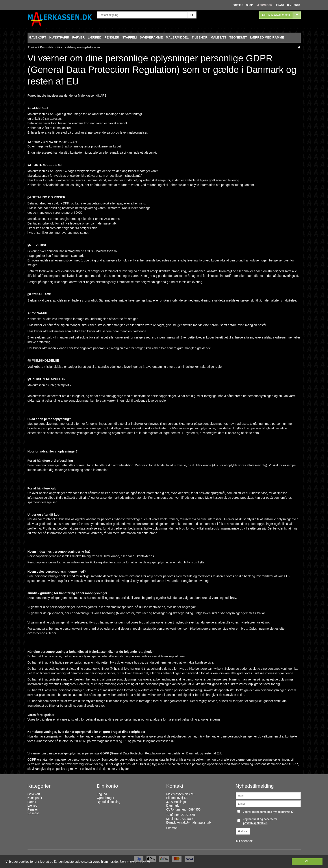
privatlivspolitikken (255, 823)
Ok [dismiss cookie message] (307, 861)
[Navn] (268, 795)
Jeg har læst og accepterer (260, 821)
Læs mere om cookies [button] (135, 861)
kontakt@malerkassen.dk (194, 822)
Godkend (243, 831)
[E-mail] (268, 803)
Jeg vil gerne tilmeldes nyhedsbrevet (269, 811)
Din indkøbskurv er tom (281, 19)
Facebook (246, 841)
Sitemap (172, 828)
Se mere (33, 813)
